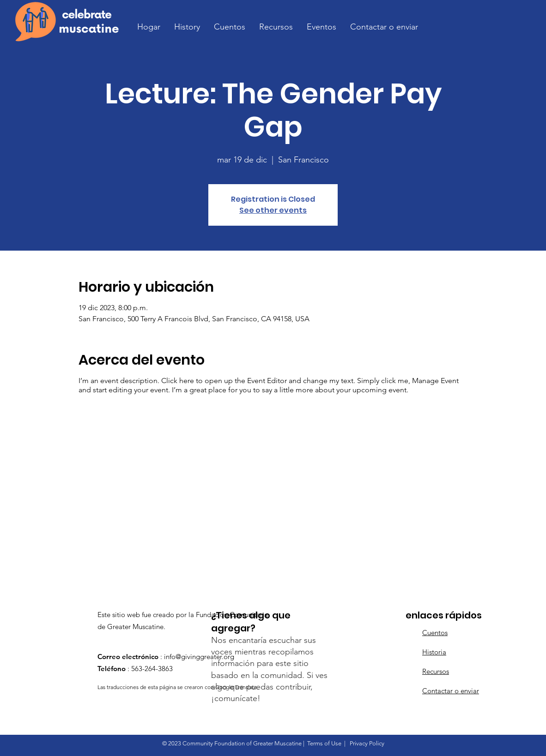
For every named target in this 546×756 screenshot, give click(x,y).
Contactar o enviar (451, 691)
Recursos (436, 671)
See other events (273, 210)
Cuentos (435, 633)
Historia (434, 652)
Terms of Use (324, 743)
